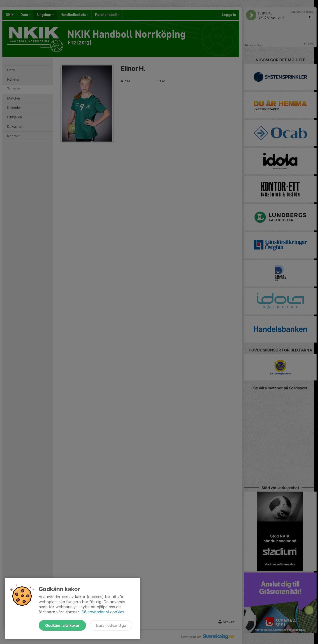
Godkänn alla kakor (62, 625)
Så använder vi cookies (103, 612)
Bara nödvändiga (111, 625)
